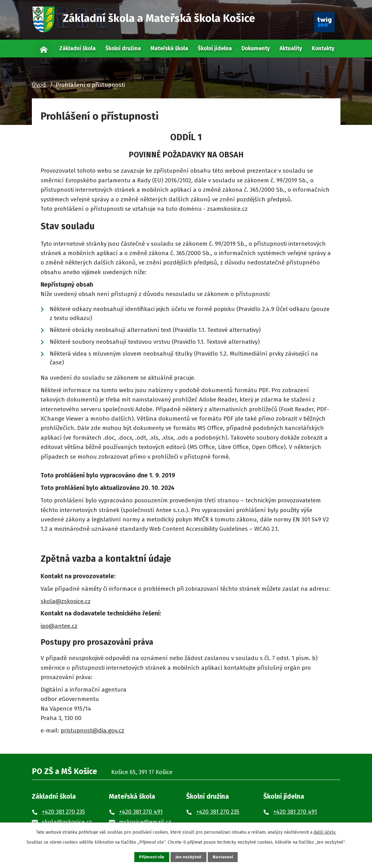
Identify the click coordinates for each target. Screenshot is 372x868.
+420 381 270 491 (141, 812)
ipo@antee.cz (59, 626)
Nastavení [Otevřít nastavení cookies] (227, 857)
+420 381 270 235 (63, 812)
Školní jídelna (215, 49)
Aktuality (291, 49)
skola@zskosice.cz (66, 601)
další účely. (325, 831)
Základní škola (77, 49)
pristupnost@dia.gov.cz (92, 730)
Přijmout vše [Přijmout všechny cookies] (148, 857)
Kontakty (323, 49)
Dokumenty (256, 49)
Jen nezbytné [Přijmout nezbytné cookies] (189, 857)
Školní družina (123, 49)
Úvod (44, 48)
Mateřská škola (169, 49)
